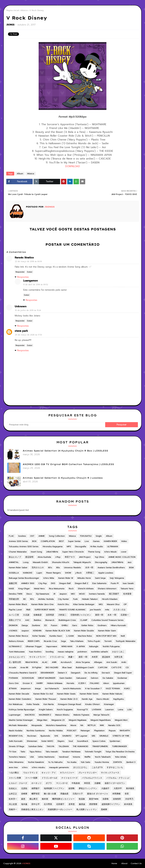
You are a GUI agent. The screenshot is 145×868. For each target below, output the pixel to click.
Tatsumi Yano (127, 589)
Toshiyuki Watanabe (126, 641)
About (124, 863)
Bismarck (50, 620)
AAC (27, 620)
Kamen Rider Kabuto (112, 694)
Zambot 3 (131, 762)
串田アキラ (70, 557)
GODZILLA (14, 573)
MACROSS (30, 715)
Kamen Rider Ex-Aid (43, 694)
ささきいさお (119, 610)
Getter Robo (87, 625)
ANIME (42, 536)
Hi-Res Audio (97, 546)
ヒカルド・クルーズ (18, 783)
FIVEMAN (13, 678)
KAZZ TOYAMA (113, 688)
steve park (21, 331)
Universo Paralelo (72, 568)
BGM (131, 568)
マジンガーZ (62, 783)
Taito (23, 752)
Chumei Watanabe (18, 552)
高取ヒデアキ (15, 620)
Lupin (39, 573)
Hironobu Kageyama (53, 546)
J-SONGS (13, 631)
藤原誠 (82, 804)
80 (24, 599)
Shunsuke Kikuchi (61, 562)
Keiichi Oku (63, 604)
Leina (121, 710)
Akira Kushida (44, 557)
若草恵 (72, 804)
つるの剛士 (14, 773)
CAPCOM (103, 667)
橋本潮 (45, 799)
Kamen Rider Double (84, 631)
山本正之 (13, 794)
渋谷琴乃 (129, 799)
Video (124, 541)
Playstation (99, 731)
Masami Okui (113, 604)
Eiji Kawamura (43, 594)
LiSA (130, 710)
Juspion (25, 631)
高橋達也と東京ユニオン (32, 809)
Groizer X (27, 683)
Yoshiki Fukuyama (111, 646)
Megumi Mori (121, 720)
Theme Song (94, 552)
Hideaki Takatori (90, 599)
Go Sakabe (108, 678)
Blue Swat (67, 667)
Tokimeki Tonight (93, 752)
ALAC (45, 662)
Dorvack (106, 673)
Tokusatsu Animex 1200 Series (24, 546)
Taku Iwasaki (52, 752)
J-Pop (58, 557)
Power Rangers (54, 573)
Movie (73, 725)
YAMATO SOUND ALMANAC (72, 610)
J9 (54, 594)
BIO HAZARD (52, 667)
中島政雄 (76, 783)
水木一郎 (89, 568)
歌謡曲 (82, 799)
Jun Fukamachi (52, 688)
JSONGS (10, 25)
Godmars (102, 625)
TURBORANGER (119, 746)
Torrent (108, 641)
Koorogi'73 (82, 710)
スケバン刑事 (15, 778)
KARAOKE (28, 573)
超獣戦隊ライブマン (111, 804)
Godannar (122, 678)
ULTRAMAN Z (15, 646)
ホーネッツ (36, 783)
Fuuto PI (115, 583)
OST (32, 536)
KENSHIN (37, 631)
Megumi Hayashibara (101, 720)
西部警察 (93, 804)
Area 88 (24, 667)
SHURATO (67, 736)
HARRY (40, 683)
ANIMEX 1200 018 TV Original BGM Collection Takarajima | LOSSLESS (68, 464)
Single (99, 536)
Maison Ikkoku (62, 715)
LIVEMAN (96, 710)
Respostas (23, 277)
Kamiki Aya (87, 699)
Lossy (26, 562)
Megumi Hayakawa (78, 720)
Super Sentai (74, 541)
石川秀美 (48, 804)
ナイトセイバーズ (69, 778)
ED (45, 625)
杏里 (127, 794)
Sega (63, 641)
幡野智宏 (36, 794)
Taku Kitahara (77, 641)
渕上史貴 (13, 804)
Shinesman (32, 741)
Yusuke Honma (102, 762)
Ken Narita (49, 704)
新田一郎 (99, 615)
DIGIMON (13, 625)
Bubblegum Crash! (85, 667)
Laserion (109, 710)
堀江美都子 (114, 594)
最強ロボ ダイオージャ (98, 794)
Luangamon (30, 281)
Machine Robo (85, 636)
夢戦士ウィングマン (88, 788)
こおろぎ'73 (97, 767)
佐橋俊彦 (38, 615)
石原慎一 (125, 615)
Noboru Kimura (16, 641)
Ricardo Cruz (50, 641)
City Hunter (63, 599)
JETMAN (13, 688)
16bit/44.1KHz (32, 662)
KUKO (127, 688)
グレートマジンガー (88, 773)
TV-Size (13, 752)
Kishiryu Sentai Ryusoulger (22, 710)
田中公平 (36, 804)
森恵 (23, 799)
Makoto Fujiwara (81, 715)
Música (24, 10)
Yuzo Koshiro (35, 652)
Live (87, 541)
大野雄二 (90, 573)
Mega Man (42, 720)
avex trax (13, 767)
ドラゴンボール (57, 657)
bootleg (50, 652)
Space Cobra (99, 741)
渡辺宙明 (29, 557)
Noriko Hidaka (56, 731)
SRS (93, 736)
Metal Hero (39, 589)
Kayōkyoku (119, 699)
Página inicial (13, 10)
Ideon (106, 683)
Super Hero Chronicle (73, 552)
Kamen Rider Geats (66, 694)
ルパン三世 (14, 615)
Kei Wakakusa (16, 704)
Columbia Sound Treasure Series (107, 620)
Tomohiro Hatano (17, 757)
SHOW (68, 573)
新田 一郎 (83, 657)
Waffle (87, 757)
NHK (102, 725)
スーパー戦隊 (31, 778)
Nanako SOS (114, 725)
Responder (20, 272)
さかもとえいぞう (17, 657)
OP (125, 604)
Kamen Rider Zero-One (42, 604)
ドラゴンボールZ (49, 778)
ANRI (54, 662)
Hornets (70, 683)
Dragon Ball (65, 583)
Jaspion (63, 594)
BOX (34, 541)
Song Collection (57, 536)
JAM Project (85, 557)
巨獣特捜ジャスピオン (81, 615)
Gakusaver (81, 678)
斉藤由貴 (64, 794)
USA (32, 757)
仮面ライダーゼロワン (115, 783)
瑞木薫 (24, 804)
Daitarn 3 (62, 673)
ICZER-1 (82, 683)
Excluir (30, 272)
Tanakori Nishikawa (71, 752)
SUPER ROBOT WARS (45, 610)
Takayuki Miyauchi (82, 562)
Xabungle (94, 646)
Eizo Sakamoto (99, 583)
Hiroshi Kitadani (110, 599)
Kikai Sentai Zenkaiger (84, 604)
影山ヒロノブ (15, 557)
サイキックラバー (37, 657)
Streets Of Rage (17, 746)
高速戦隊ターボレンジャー (60, 809)
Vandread (64, 757)
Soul (71, 741)
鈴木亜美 (128, 804)
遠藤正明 (13, 583)
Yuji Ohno (99, 557)
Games (96, 541)
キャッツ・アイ (49, 773)
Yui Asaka (72, 762)
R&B (28, 610)
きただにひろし (80, 767)
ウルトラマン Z (30, 773)
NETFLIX (92, 725)
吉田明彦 (50, 615)
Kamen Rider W (66, 578)
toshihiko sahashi (100, 652)
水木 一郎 (112, 615)
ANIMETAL (14, 562)
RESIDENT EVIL (16, 736)
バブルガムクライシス (92, 778)
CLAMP (84, 620)
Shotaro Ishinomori (107, 589)
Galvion (95, 678)
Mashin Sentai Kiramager (21, 720)
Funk (75, 599)
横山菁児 (34, 799)
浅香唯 (106, 799)
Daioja (25, 625)
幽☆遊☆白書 (50, 794)
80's (50, 568)
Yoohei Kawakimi (36, 762)
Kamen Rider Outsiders (20, 699)
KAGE (11, 589)
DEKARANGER (47, 673)
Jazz (130, 562)
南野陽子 (36, 788)
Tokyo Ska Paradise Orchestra (120, 752)
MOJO (82, 594)
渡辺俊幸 (106, 657)
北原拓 (24, 788)
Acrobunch (66, 662)
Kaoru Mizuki (103, 699)
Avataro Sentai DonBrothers (111, 568)
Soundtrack (83, 741)
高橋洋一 (13, 809)
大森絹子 (105, 788)
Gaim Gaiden (66, 678)
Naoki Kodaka (16, 731)
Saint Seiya (100, 578)
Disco (29, 594)
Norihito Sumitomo (36, 731)
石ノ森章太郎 (15, 662)
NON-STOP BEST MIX (106, 636)
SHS (56, 736)
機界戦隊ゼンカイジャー (63, 799)
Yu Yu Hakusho (55, 762)
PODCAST (72, 731)
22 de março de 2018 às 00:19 (28, 262)
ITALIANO (94, 683)
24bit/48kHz (52, 552)
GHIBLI (65, 625)
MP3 (69, 546)
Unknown (21, 306)
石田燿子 (60, 804)
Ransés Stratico (24, 258)
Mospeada (37, 725)
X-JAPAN (81, 646)
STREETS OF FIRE (121, 736)
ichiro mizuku (38, 767)
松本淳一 (13, 799)
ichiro (25, 767)
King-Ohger (24, 589)
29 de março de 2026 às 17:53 (28, 335)
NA (82, 725)
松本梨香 (127, 594)
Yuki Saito (85, 762)
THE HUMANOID (80, 746)
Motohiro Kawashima (56, 725)
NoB (123, 636)
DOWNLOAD (73, 166)
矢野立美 (118, 657)
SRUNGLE (104, 736)
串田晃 (87, 783)
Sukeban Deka (35, 746)
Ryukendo (45, 736)
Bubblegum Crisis (67, 620)
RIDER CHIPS (34, 641)
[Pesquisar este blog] (56, 425)
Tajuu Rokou (35, 752)
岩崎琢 (24, 794)
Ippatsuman (119, 683)
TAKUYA (50, 746)
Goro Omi (14, 683)
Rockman (32, 736)
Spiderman (115, 741)
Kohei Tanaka (39, 636)
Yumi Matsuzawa (17, 652)
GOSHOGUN (28, 678)
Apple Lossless (106, 573)
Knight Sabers (46, 710)
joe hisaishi (95, 610)
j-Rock (79, 573)
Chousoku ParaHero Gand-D (23, 673)
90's (32, 599)
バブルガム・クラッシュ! (118, 778)
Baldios (38, 620)
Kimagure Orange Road (69, 704)
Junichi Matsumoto (72, 688)
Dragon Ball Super (123, 673)
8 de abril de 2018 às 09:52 (36, 285)
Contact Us (136, 863)
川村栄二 (62, 615)
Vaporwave (52, 646)
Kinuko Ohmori (92, 704)
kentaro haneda (97, 594)
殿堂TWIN (94, 799)
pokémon (82, 652)
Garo (75, 625)
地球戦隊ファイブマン (54, 788)
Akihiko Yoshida (46, 599)
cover (124, 552)
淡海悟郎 (117, 799)
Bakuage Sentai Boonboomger (24, 578)
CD (127, 667)
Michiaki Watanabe (18, 725)
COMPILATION (48, 541)
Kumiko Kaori (56, 636)
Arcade (12, 667)
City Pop (43, 583)
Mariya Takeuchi (101, 715)
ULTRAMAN (113, 546)
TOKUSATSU (86, 536)
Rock (71, 589)
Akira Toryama (83, 662)
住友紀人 (13, 788)
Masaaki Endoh (40, 562)
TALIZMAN (64, 746)
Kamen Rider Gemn (89, 694)
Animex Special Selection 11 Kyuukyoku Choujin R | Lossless (63, 478)
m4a (107, 610)
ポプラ (49, 783)
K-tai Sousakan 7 (93, 688)
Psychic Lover (15, 610)
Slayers (61, 741)
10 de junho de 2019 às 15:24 (28, 310)
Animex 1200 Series (18, 541)
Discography (101, 562)
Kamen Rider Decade (19, 694)
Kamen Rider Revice (18, 636)
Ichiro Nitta (49, 578)
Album (20, 174)
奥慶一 (71, 657)
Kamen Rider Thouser (46, 699)
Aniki (124, 662)
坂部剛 (71, 788)
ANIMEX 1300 (28, 583)
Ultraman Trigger (34, 646)
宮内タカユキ (38, 568)
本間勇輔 (116, 794)
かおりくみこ (118, 652)
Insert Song (36, 552)
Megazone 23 (58, 720)
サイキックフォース (110, 773)
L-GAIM (70, 636)
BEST (61, 541)
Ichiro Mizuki (111, 552)
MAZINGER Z (45, 715)
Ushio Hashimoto (46, 757)
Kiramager (109, 704)
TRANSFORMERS (100, 746)
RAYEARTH (125, 731)
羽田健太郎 (14, 599)
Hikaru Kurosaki (118, 625)
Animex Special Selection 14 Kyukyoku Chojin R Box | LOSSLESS (65, 451)
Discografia (81, 546)
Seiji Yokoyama (117, 578)
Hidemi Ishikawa (55, 683)
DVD (53, 583)
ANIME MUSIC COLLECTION (122, 557)
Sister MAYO (47, 741)
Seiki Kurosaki (16, 741)
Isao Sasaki (128, 583)
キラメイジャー (67, 773)
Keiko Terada (33, 704)
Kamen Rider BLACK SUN (58, 631)
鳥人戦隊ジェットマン (87, 809)
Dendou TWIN (15, 594)
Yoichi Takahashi (103, 757)
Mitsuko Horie (84, 578)
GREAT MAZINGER (47, 678)
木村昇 (95, 657)
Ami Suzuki (112, 662)
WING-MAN (67, 646)
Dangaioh (76, 673)
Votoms (76, 757)
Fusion (54, 625)
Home (114, 863)
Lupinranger (15, 715)
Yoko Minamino (16, 762)
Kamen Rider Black (18, 604)
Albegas (98, 662)
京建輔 (97, 783)
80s (58, 568)
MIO (73, 594)
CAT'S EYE (116, 667)
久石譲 (26, 615)
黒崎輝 (104, 809)
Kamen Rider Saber (18, 568)
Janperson (26, 688)
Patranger (85, 731)
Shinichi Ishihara (86, 589)
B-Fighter (37, 667)
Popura (112, 731)
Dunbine (36, 625)
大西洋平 (118, 788)
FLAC (11, 536)
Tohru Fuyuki (94, 641)
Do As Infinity (91, 673)
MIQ (101, 604)
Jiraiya (38, 688)
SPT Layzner (81, 736)
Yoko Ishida (120, 757)
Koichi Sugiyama (65, 710)
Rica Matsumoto (57, 589)
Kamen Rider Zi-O (69, 699)
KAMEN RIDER (110, 541)
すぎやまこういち (115, 767)
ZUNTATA (118, 762)
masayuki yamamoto (59, 767)
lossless (22, 536)
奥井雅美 (130, 788)
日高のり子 (78, 794)
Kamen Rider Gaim (107, 631)
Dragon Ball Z (81, 583)
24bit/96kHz (117, 562)
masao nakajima (66, 652)
